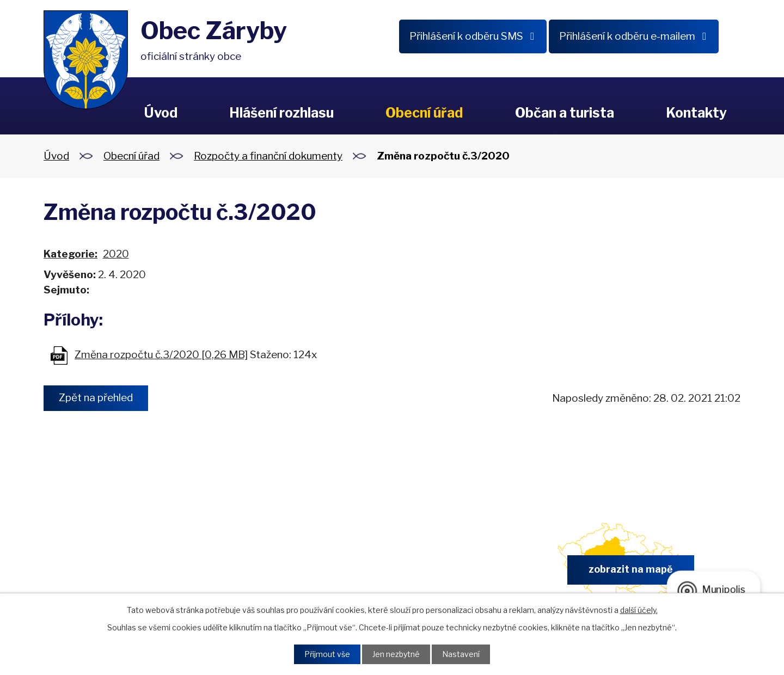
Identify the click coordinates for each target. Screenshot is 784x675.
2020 (116, 254)
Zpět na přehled (96, 398)
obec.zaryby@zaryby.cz (446, 573)
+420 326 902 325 (265, 573)
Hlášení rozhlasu (281, 113)
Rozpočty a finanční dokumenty (268, 156)
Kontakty (696, 113)
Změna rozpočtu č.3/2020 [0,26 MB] (161, 355)
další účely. (639, 610)
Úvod (161, 113)
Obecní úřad (424, 113)
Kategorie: (71, 254)
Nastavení (461, 655)
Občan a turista (565, 113)
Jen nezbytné (396, 655)
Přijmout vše (327, 655)
